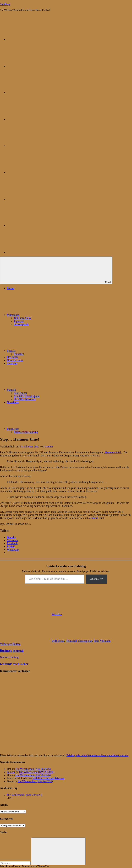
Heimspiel (71, 641)
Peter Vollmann (102, 641)
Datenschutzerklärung (26, 432)
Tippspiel (19, 321)
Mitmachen (39, 315)
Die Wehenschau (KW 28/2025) (24, 795)
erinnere (94, 518)
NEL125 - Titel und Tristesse (48, 778)
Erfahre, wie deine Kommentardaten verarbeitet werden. (97, 755)
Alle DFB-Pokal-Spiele (27, 396)
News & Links (15, 360)
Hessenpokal (85, 641)
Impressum (39, 429)
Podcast (37, 351)
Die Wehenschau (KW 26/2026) (33, 769)
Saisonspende (21, 324)
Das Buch (12, 357)
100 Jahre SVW (22, 318)
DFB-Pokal (58, 641)
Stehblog (5, 4)
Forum (11, 288)
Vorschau (57, 614)
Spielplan (12, 363)
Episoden (19, 354)
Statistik (37, 390)
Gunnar (49, 447)
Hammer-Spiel (113, 452)
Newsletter (13, 402)
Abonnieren (97, 579)
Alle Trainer (20, 393)
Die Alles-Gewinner (25, 399)
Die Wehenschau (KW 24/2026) (35, 781)
